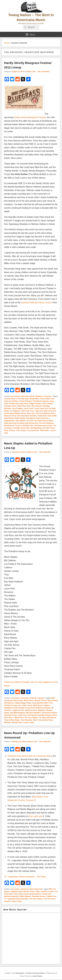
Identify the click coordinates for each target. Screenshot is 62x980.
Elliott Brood (38, 705)
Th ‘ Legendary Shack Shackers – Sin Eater (25, 877)
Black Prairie (29, 700)
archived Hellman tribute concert (37, 303)
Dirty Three (24, 404)
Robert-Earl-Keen (42, 418)
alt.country (15, 396)
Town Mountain (26, 720)
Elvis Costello (47, 404)
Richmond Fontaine (50, 713)
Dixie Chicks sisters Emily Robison (27, 894)
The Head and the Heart (43, 426)
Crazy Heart (9, 894)
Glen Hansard (37, 406)
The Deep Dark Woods (48, 718)
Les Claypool (15, 411)
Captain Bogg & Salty (23, 703)
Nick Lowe (31, 413)
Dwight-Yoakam (35, 404)
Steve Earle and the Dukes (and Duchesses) (21, 423)
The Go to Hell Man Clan (24, 426)
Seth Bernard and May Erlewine (40, 715)
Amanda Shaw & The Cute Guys (16, 399)
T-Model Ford (18, 718)
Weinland (8, 722)
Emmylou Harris (10, 406)
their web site (36, 816)
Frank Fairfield (19, 708)
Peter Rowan (9, 418)
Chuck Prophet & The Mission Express (34, 401)
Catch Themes (38, 976)
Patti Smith (42, 416)
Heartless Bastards (43, 708)
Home (7, 43)
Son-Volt (30, 421)
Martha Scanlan (31, 710)
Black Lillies (18, 700)
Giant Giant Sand (24, 406)
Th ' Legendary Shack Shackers (16, 899)
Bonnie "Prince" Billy (43, 700)
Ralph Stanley (20, 418)
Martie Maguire (25, 896)
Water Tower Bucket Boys (43, 720)
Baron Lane (31, 72)
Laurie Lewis (29, 408)
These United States (12, 720)
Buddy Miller (34, 399)
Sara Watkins (21, 421)
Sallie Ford (22, 715)
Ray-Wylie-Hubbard (17, 713)
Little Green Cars (27, 411)
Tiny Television (33, 430)
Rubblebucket (9, 421)
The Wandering (36, 428)
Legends (41, 698)
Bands (32, 396)
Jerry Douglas (17, 408)
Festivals (48, 396)
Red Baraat (31, 418)
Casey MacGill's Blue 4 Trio (42, 703)
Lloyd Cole (39, 411)
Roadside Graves (11, 715)
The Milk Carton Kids (21, 428)
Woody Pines (17, 722)
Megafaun (42, 710)
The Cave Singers (31, 718)
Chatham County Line (12, 705)
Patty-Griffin (52, 416)
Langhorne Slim (18, 710)
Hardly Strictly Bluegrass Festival (30, 117)
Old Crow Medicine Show (45, 413)
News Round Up (36, 889)
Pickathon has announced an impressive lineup (30, 756)
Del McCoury (14, 404)
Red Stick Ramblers (33, 713)
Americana (25, 396)
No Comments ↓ (44, 72)
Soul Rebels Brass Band (44, 421)
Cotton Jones (27, 705)
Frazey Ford (30, 708)
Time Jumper (21, 430)
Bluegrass (39, 396)
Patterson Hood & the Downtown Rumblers (21, 416)
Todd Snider (44, 430)
